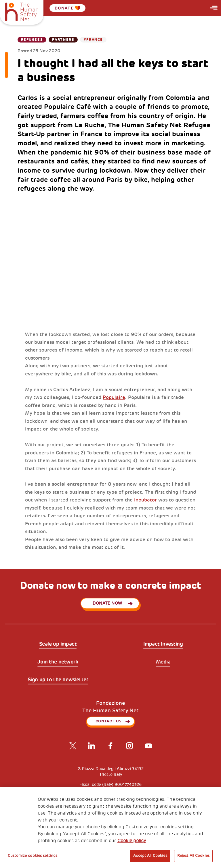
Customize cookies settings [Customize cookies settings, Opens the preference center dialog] (33, 856)
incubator (145, 500)
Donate (68, 8)
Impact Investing (163, 644)
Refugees (32, 40)
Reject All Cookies (193, 856)
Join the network (58, 662)
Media (163, 662)
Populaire (114, 397)
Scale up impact (58, 644)
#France (93, 40)
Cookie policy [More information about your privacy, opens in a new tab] (132, 841)
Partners (63, 40)
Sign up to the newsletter (58, 680)
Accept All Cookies (150, 856)
